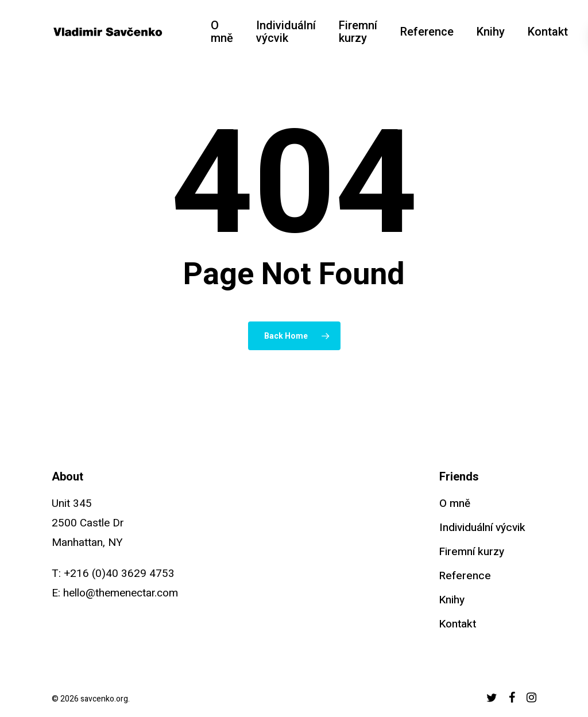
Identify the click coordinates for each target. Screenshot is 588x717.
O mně (455, 503)
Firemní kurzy (472, 552)
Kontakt (458, 624)
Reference (465, 576)
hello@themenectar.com (121, 593)
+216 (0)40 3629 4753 (119, 573)
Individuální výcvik (482, 528)
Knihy (452, 600)
